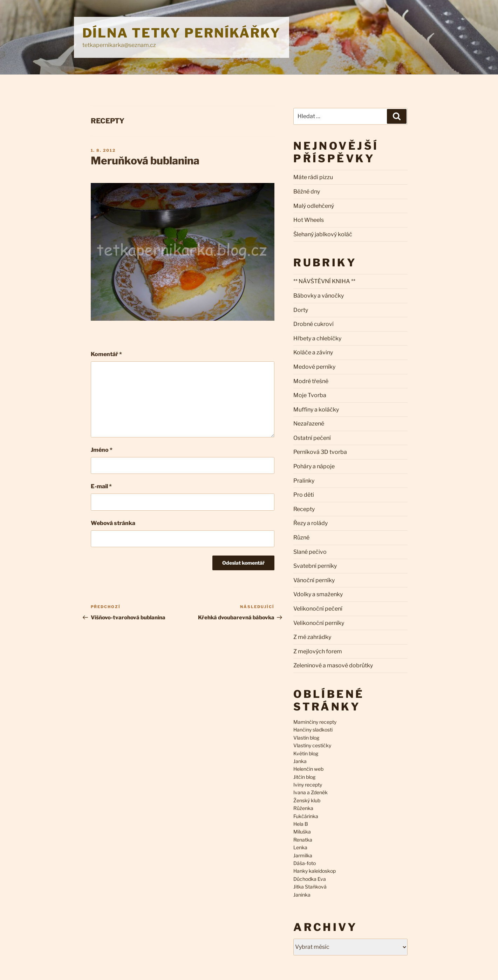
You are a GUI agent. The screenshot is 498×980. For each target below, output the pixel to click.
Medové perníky (314, 367)
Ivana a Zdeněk (311, 792)
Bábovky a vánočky (319, 296)
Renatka (303, 840)
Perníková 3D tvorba (320, 452)
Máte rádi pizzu (313, 177)
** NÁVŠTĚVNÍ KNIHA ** (324, 281)
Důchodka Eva (310, 879)
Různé (301, 537)
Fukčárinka (306, 816)
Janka (300, 761)
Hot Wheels (309, 220)
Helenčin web (308, 769)
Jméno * (102, 450)
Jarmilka (303, 855)
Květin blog (306, 753)
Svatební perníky (315, 566)
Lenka (300, 847)
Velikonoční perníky (319, 623)
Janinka (302, 895)
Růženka (303, 808)
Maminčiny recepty (315, 722)
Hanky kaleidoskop (315, 871)
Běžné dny (307, 192)
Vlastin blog (306, 738)
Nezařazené (309, 424)
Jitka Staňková (310, 887)
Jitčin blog (304, 777)
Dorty (301, 310)
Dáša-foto (305, 863)
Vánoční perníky (314, 580)
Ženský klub (307, 800)
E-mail (101, 486)
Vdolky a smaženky (318, 594)
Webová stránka (113, 523)
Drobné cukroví (313, 324)
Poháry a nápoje (314, 466)
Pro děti (304, 495)
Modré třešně (311, 381)
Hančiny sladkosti (313, 730)
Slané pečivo (310, 552)
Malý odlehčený (314, 206)
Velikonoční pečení (318, 609)
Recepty (108, 121)
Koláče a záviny (313, 352)
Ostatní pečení (312, 438)
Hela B (301, 824)
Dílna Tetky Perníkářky (182, 33)
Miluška (302, 832)
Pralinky (304, 481)
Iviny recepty (308, 785)
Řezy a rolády (311, 523)
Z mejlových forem (318, 651)
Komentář (106, 354)
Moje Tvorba (310, 395)
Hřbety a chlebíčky (317, 338)
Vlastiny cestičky (312, 745)
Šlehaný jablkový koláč (323, 234)
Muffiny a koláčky (316, 410)
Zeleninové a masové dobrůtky (333, 665)
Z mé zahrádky (312, 637)
